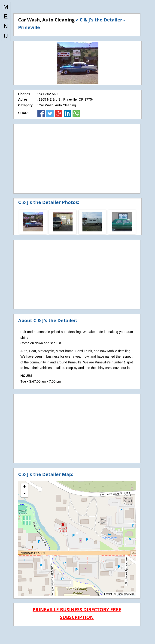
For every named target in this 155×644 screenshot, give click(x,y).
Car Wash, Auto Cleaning (46, 20)
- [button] (24, 494)
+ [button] (24, 487)
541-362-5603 (49, 94)
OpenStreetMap (125, 594)
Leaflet (108, 594)
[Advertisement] (77, 159)
